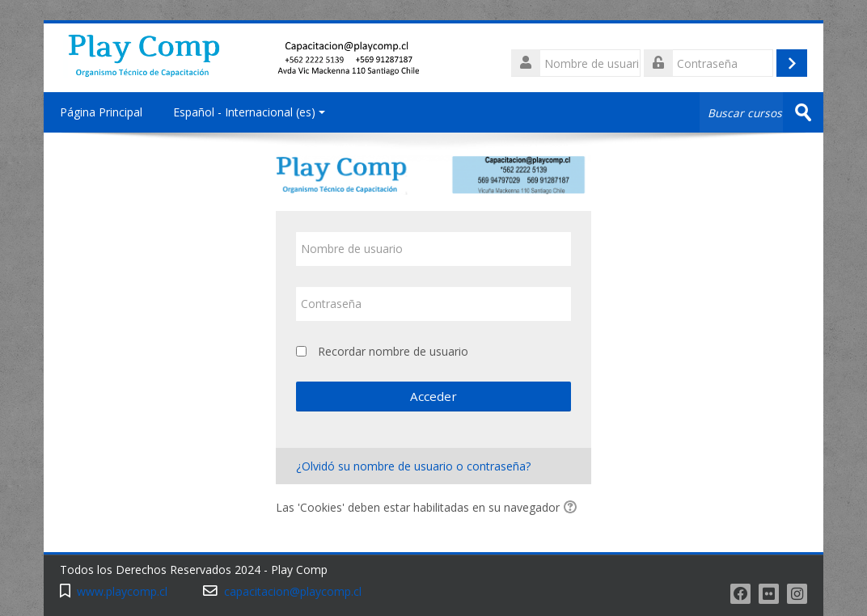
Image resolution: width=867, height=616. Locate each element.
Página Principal (101, 112)
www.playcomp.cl (122, 591)
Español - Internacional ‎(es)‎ (249, 112)
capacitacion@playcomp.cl (293, 591)
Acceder (433, 396)
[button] (573, 508)
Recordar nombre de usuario (393, 351)
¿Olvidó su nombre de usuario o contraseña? (413, 466)
